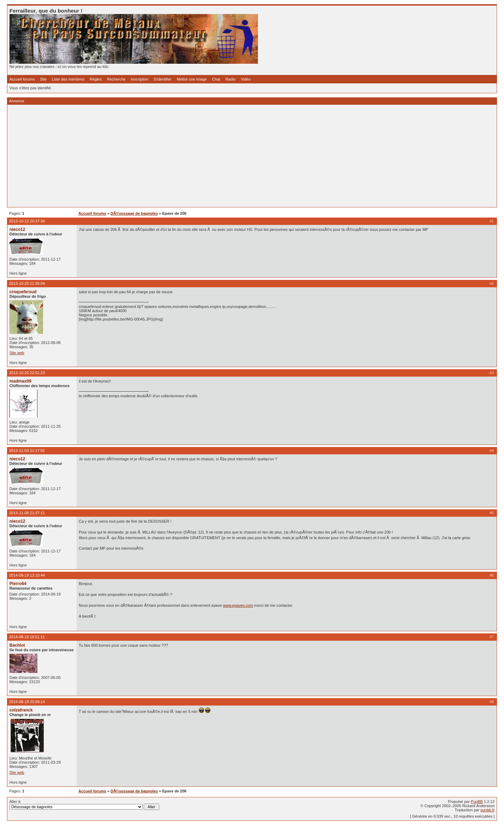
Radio (230, 79)
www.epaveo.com (238, 605)
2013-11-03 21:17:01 (27, 451)
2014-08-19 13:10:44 (27, 575)
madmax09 (20, 381)
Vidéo (246, 79)
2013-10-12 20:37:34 (27, 221)
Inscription (140, 79)
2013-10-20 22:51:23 (27, 373)
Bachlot (17, 645)
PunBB (477, 802)
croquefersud (23, 292)
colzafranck (21, 710)
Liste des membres (68, 79)
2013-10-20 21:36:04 (27, 283)
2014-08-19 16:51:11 (27, 637)
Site (43, 79)
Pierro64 (18, 584)
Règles (96, 79)
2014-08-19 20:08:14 (27, 702)
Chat (216, 79)
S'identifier (163, 79)
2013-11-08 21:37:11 (27, 513)
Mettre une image (192, 79)
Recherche (116, 79)
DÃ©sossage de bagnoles (134, 213)
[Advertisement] (219, 156)
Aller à (84, 805)
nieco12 (17, 229)
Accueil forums (22, 79)
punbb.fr (488, 810)
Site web (17, 353)
